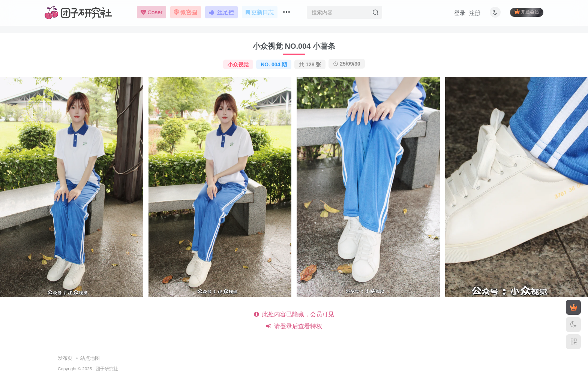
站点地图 (90, 358)
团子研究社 (107, 369)
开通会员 (527, 12)
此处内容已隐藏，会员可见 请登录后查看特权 (294, 320)
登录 (460, 13)
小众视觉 (238, 64)
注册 (475, 13)
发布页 (65, 358)
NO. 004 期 (274, 64)
